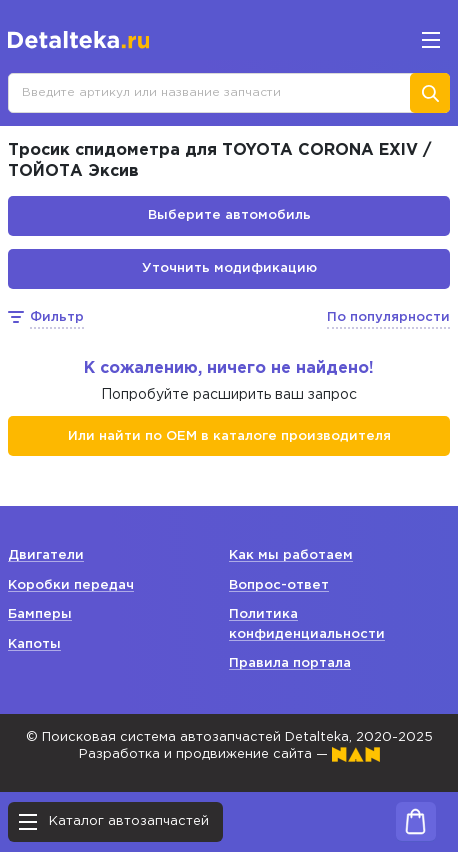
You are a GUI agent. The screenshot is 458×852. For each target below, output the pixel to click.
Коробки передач (71, 585)
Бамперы (40, 614)
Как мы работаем (291, 555)
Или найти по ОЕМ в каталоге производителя (229, 436)
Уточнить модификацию (229, 268)
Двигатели (46, 555)
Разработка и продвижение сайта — (229, 754)
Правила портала (290, 663)
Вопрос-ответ (279, 585)
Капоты (34, 644)
